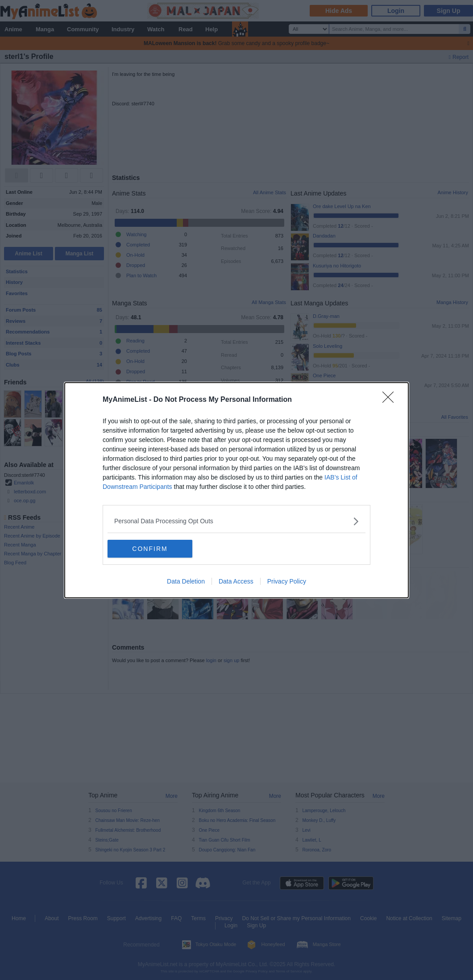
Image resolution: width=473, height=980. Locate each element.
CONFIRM (150, 549)
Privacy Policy (287, 581)
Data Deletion (186, 581)
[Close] (391, 400)
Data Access (236, 581)
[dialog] (236, 490)
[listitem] (236, 521)
